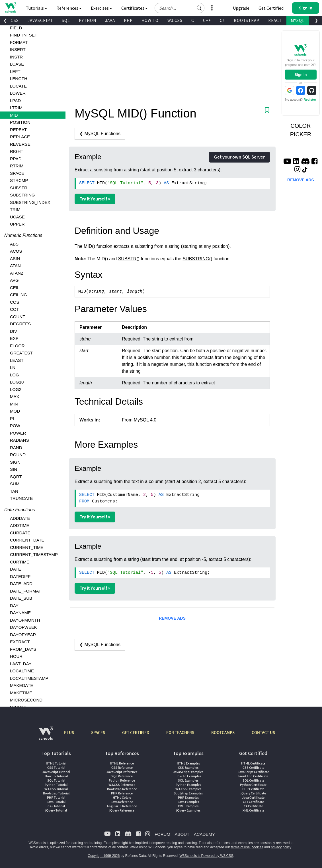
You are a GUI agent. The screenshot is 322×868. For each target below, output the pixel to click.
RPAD (16, 159)
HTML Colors (122, 797)
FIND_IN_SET (24, 35)
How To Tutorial (56, 776)
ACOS (16, 251)
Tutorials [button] (37, 8)
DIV (14, 331)
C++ (207, 20)
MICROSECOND (26, 700)
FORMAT (19, 42)
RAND (16, 448)
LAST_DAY (21, 664)
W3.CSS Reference (122, 785)
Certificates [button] (135, 8)
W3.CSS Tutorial (56, 789)
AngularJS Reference (122, 806)
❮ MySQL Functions (100, 134)
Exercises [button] (101, 8)
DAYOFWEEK (23, 627)
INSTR (16, 57)
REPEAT (18, 130)
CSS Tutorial (56, 767)
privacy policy (281, 847)
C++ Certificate (253, 802)
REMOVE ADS (172, 618)
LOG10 (17, 382)
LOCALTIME (22, 671)
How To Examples (188, 776)
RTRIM (17, 166)
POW (15, 426)
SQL (66, 20)
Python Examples (188, 785)
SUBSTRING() (197, 259)
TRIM (15, 209)
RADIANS (20, 440)
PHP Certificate (253, 789)
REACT (275, 20)
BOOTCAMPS (223, 732)
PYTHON (88, 20)
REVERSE (20, 144)
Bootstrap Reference (122, 789)
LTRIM (16, 108)
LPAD (15, 101)
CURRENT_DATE (27, 540)
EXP (14, 338)
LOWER (18, 93)
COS (15, 302)
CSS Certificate (253, 767)
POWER (18, 433)
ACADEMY (204, 834)
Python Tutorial (56, 785)
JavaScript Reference (122, 772)
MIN (14, 404)
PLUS (69, 732)
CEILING (19, 295)
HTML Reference (122, 763)
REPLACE (20, 137)
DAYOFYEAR (23, 635)
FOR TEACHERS (180, 732)
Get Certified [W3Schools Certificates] (271, 8)
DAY (14, 606)
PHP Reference (122, 793)
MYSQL (298, 20)
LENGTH (19, 79)
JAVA (110, 20)
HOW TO (150, 20)
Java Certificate (253, 797)
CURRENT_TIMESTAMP (34, 554)
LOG (15, 375)
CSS (15, 20)
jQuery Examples (188, 810)
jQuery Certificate (253, 793)
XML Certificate (253, 810)
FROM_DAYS (23, 649)
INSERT (18, 49)
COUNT (18, 317)
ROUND (18, 455)
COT (15, 309)
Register (310, 100)
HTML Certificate (253, 763)
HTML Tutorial (56, 763)
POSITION (20, 122)
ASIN (15, 258)
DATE (16, 569)
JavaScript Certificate (253, 772)
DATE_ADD (21, 584)
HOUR (16, 656)
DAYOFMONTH (25, 620)
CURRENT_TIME (27, 547)
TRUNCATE (21, 498)
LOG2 (16, 389)
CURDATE (20, 533)
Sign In (301, 75)
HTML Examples (188, 763)
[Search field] (180, 8)
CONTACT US (263, 732)
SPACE (17, 173)
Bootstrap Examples (188, 793)
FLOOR (17, 346)
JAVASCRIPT (40, 20)
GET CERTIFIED (136, 732)
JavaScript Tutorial (56, 772)
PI (12, 418)
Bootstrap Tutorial (56, 793)
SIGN (15, 462)
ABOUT (182, 834)
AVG (14, 280)
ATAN (15, 266)
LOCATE (18, 86)
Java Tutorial (56, 802)
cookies (258, 847)
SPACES (98, 732)
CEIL (15, 288)
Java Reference (122, 802)
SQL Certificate (253, 780)
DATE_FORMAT (25, 591)
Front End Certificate (253, 776)
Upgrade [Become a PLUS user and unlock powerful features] (241, 8)
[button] (199, 8)
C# (222, 20)
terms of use (240, 847)
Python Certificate (253, 785)
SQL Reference (122, 776)
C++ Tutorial (56, 806)
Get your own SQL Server (239, 157)
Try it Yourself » (95, 199)
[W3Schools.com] (46, 736)
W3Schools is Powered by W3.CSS (207, 856)
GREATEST (21, 353)
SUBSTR (19, 188)
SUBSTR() (129, 259)
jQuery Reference (122, 810)
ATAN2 (17, 273)
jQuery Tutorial (56, 810)
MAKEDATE (21, 685)
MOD (15, 411)
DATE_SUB (21, 598)
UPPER (17, 224)
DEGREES (20, 324)
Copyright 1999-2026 (104, 856)
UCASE (17, 217)
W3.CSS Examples (188, 789)
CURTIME (20, 562)
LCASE (17, 64)
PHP (128, 20)
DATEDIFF (20, 576)
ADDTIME (20, 525)
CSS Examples (188, 767)
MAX (15, 397)
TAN (14, 491)
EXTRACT (20, 642)
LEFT (15, 71)
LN (13, 367)
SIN (14, 469)
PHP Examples (188, 797)
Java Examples (188, 802)
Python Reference (122, 780)
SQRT (16, 477)
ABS (14, 244)
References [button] (69, 8)
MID (14, 115)
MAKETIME (21, 693)
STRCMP (19, 180)
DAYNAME (20, 613)
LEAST (17, 360)
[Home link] (11, 8)
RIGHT (17, 151)
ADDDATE (20, 518)
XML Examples (188, 806)
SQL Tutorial (56, 780)
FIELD (16, 28)
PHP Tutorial (56, 797)
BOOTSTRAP (247, 20)
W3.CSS (175, 20)
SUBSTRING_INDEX (30, 202)
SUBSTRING (22, 195)
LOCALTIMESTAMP (29, 678)
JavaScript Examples (188, 772)
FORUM (162, 834)
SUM (15, 484)
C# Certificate (253, 806)
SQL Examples (188, 780)
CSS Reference (122, 767)
